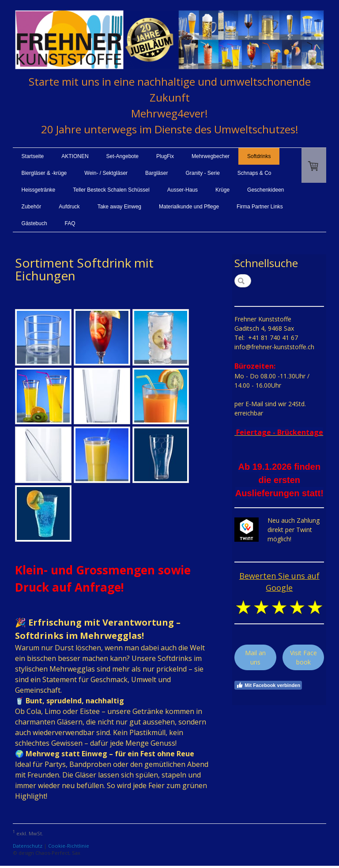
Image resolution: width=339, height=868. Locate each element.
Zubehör (32, 207)
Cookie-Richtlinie (69, 846)
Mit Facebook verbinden (268, 685)
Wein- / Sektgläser (106, 173)
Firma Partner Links (260, 207)
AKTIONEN (75, 156)
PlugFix (165, 156)
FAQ (70, 223)
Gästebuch (34, 223)
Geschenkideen (266, 190)
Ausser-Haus (183, 190)
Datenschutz (28, 846)
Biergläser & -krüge (44, 173)
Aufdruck (69, 207)
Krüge (222, 190)
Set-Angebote (122, 156)
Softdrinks (259, 156)
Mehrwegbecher (211, 156)
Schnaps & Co (254, 173)
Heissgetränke (39, 190)
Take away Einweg (119, 207)
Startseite (33, 156)
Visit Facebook (303, 657)
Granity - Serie (202, 173)
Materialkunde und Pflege (189, 207)
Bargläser (156, 173)
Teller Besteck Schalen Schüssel (111, 190)
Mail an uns (255, 657)
